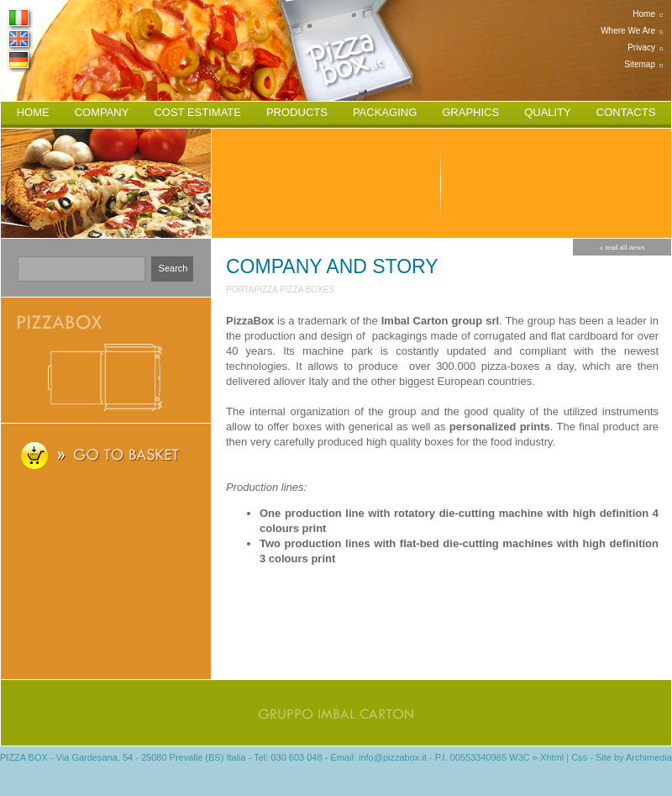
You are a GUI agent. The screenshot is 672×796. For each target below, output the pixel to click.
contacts (626, 112)
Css (579, 757)
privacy (641, 47)
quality (548, 112)
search (173, 268)
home (644, 14)
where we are (628, 31)
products (297, 112)
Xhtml (552, 757)
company (102, 112)
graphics (470, 112)
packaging (385, 112)
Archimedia (649, 757)
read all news (625, 247)
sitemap (640, 64)
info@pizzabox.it (393, 757)
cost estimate (197, 112)
